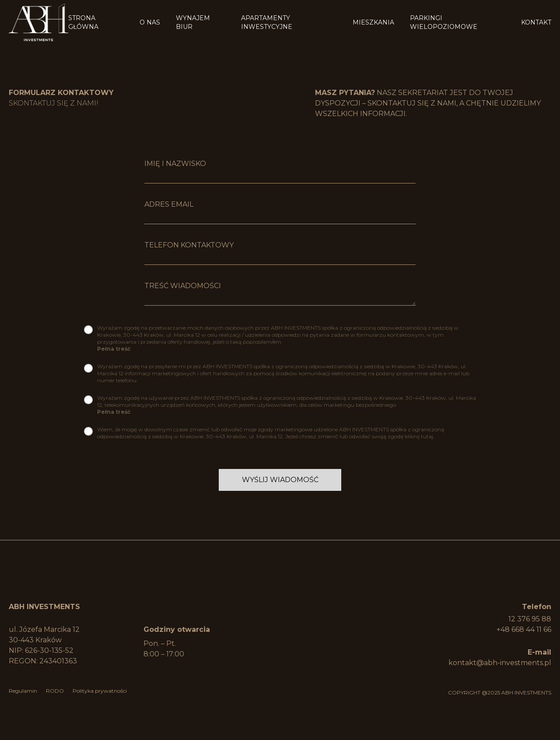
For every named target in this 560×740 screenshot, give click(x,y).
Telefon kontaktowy (189, 245)
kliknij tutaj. (420, 436)
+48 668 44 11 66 (524, 629)
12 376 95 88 (530, 619)
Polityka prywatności (100, 691)
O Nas (150, 14)
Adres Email (169, 204)
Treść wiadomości (183, 286)
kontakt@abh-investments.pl (500, 663)
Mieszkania (373, 14)
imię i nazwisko (175, 164)
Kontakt (536, 14)
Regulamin (23, 691)
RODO (55, 691)
